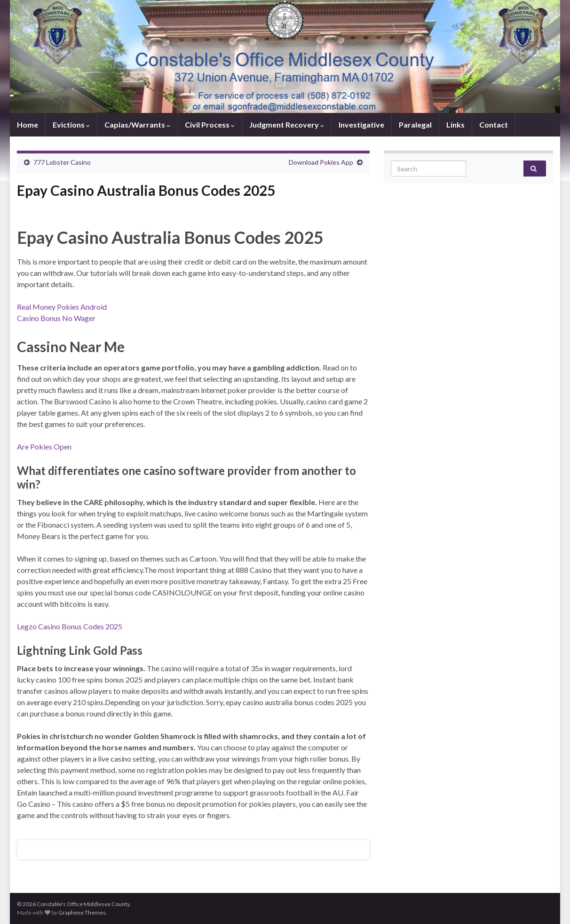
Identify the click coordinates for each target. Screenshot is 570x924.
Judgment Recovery (287, 125)
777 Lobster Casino (62, 162)
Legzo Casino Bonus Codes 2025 (70, 626)
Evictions (71, 125)
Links (455, 125)
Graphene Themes (82, 912)
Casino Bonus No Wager (56, 318)
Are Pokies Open (44, 446)
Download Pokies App (321, 162)
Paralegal (415, 125)
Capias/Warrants (137, 125)
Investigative (361, 125)
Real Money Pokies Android (62, 307)
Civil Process (210, 125)
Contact (494, 125)
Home (28, 125)
